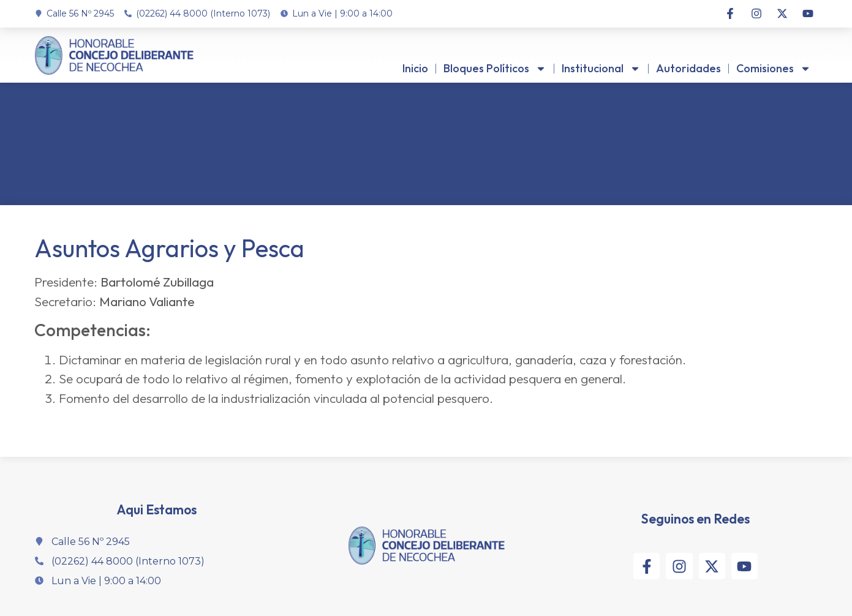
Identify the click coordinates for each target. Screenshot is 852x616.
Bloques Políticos (495, 69)
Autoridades (688, 68)
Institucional (601, 69)
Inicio (415, 68)
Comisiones (774, 69)
